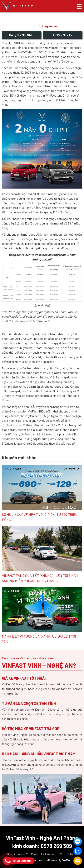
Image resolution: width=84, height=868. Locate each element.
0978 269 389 (22, 861)
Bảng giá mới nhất (21, 35)
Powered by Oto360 (59, 860)
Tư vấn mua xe (63, 35)
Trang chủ (32, 26)
